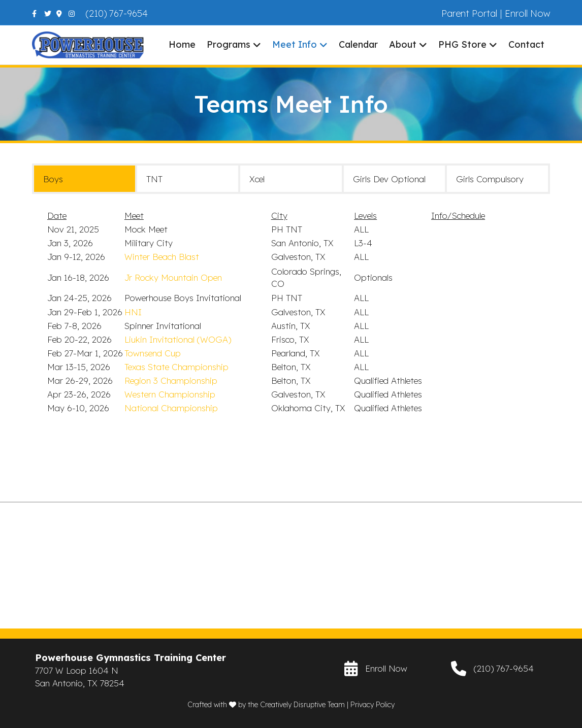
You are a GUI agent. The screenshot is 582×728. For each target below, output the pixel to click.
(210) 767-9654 (117, 13)
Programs (229, 44)
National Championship (171, 408)
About (403, 44)
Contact (526, 44)
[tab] (85, 179)
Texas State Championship (176, 367)
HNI (133, 312)
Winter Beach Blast (162, 257)
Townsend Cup (153, 353)
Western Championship (170, 394)
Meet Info (295, 44)
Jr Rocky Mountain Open (173, 277)
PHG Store (462, 44)
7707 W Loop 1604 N (77, 670)
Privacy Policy (373, 705)
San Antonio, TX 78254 (80, 683)
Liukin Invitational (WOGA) (178, 339)
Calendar (358, 44)
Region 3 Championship (171, 380)
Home (182, 44)
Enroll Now (527, 13)
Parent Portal (469, 13)
